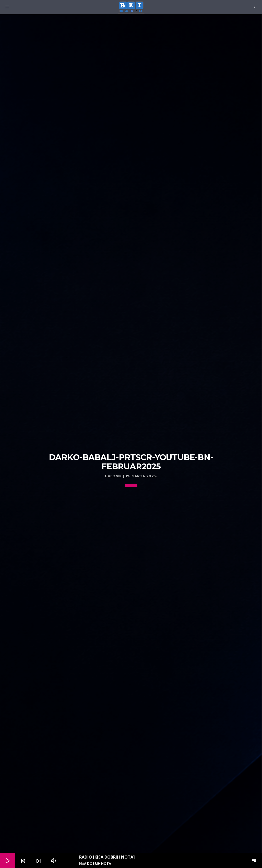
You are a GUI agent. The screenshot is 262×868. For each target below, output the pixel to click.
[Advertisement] (131, 414)
